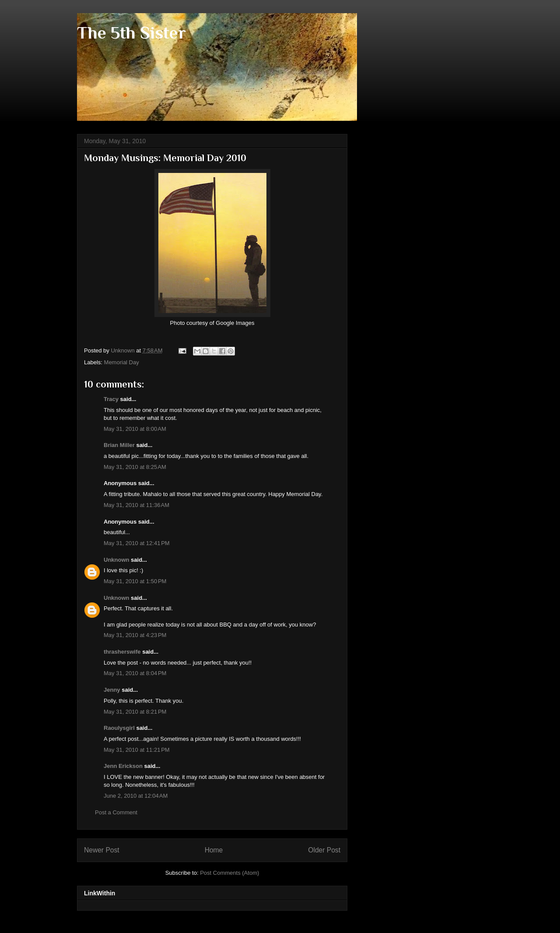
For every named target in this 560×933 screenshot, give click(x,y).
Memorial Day (122, 362)
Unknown (117, 560)
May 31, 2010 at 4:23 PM (135, 635)
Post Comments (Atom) (229, 873)
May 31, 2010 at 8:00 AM (135, 429)
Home (214, 850)
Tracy (111, 399)
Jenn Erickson (123, 766)
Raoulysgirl (119, 728)
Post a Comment (116, 812)
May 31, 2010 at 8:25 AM (135, 467)
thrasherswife (122, 652)
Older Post (324, 850)
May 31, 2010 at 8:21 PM (135, 712)
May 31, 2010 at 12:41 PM (137, 543)
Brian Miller (119, 445)
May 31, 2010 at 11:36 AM (136, 505)
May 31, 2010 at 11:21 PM (137, 750)
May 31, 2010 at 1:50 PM (135, 581)
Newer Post (102, 850)
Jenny (112, 690)
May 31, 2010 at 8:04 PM (135, 673)
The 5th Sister (131, 33)
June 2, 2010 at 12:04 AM (136, 796)
